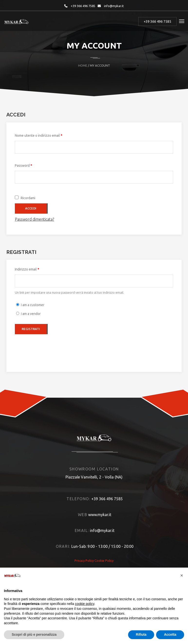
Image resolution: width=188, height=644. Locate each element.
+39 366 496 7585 (83, 6)
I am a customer (33, 305)
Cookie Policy (104, 561)
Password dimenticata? (34, 219)
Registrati (31, 329)
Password (30, 165)
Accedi (31, 208)
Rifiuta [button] (141, 634)
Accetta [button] (170, 634)
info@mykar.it (114, 6)
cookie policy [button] (85, 604)
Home (83, 65)
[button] (182, 575)
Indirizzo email (34, 269)
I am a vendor (31, 314)
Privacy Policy (84, 561)
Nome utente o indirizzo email (45, 135)
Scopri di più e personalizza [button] (34, 634)
